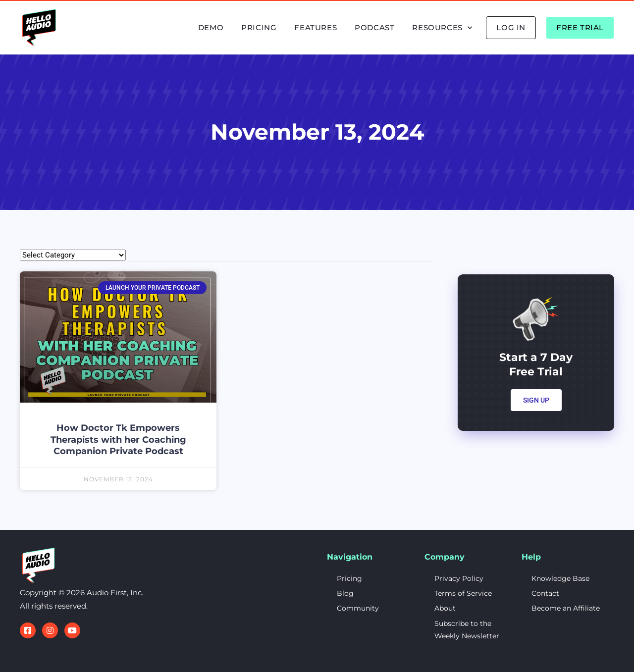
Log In (511, 27)
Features (316, 27)
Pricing (259, 27)
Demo (211, 27)
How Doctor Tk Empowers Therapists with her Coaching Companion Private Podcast (118, 439)
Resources (442, 28)
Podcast (374, 27)
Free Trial (580, 27)
